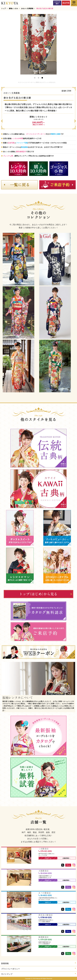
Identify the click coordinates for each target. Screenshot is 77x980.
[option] (38, 44)
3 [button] (42, 78)
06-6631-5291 (45, 895)
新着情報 (38, 963)
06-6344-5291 (45, 873)
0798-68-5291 (45, 917)
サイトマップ (38, 974)
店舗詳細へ (64, 858)
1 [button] (35, 78)
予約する (45, 858)
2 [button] (38, 78)
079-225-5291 (45, 940)
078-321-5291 (45, 851)
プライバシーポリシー (38, 969)
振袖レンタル (13, 8)
